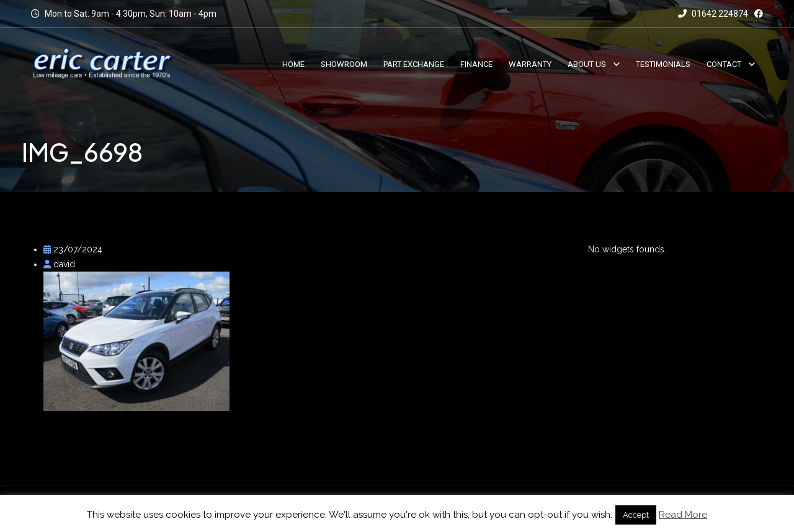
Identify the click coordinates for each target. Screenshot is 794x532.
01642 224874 (713, 14)
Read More (683, 515)
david (59, 264)
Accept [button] (636, 515)
